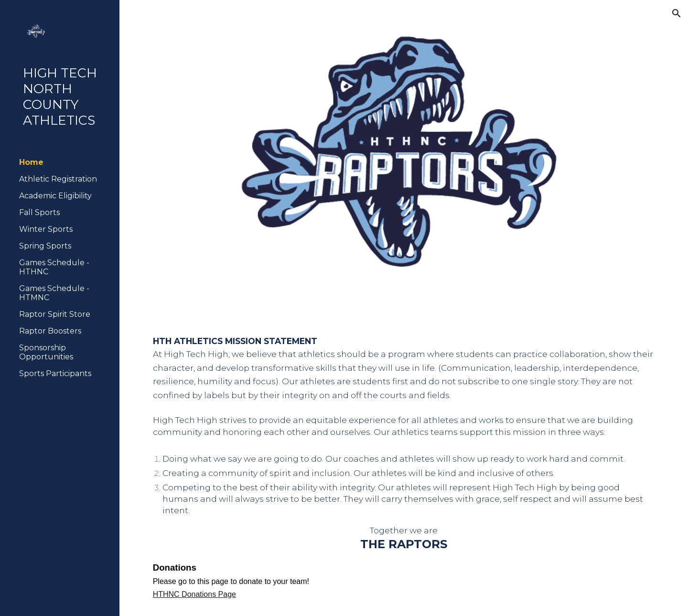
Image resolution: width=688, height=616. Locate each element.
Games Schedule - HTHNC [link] (54, 267)
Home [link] (31, 162)
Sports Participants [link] (55, 373)
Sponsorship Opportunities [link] (46, 352)
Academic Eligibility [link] (55, 196)
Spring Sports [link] (45, 246)
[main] (404, 468)
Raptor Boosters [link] (50, 331)
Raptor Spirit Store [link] (55, 314)
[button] (677, 13)
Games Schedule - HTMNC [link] (54, 293)
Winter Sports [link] (46, 229)
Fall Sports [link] (39, 212)
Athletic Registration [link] (58, 179)
